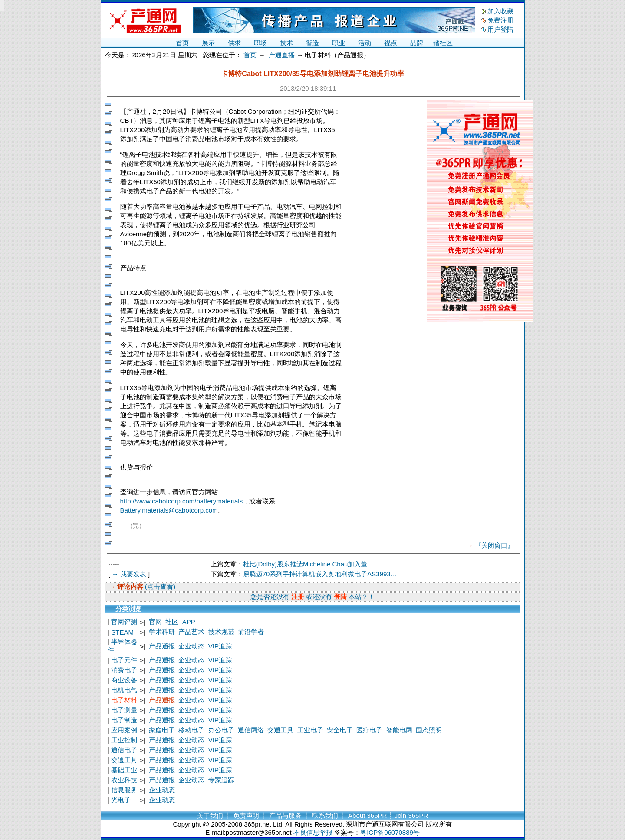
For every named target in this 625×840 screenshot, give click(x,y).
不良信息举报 (313, 832)
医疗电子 (369, 730)
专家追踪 (221, 780)
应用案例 (124, 730)
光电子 (121, 800)
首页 (182, 43)
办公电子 (221, 730)
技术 (286, 43)
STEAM (122, 632)
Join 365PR (411, 815)
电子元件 (124, 660)
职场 (260, 43)
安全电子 (340, 730)
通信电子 (124, 750)
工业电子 (310, 730)
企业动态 (191, 646)
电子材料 (124, 700)
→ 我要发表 (129, 574)
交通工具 (280, 730)
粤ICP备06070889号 (390, 832)
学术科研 (162, 632)
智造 (312, 43)
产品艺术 (191, 632)
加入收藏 (500, 11)
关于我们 (210, 815)
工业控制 (124, 740)
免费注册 (500, 20)
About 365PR (367, 815)
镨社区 (443, 43)
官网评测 (124, 622)
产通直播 (282, 55)
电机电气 (124, 690)
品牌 (417, 43)
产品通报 (162, 646)
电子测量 (124, 710)
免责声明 (246, 815)
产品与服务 (285, 815)
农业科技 (124, 780)
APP (189, 622)
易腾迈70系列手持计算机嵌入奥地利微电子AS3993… (320, 574)
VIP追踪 (220, 646)
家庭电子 (162, 730)
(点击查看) (159, 587)
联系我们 (325, 815)
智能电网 (399, 730)
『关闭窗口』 (494, 545)
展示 (208, 43)
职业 (339, 43)
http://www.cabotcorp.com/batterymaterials (182, 501)
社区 (172, 622)
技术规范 (221, 632)
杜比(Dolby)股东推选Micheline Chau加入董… (309, 564)
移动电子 (191, 730)
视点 (391, 43)
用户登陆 (500, 29)
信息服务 (124, 790)
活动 (365, 43)
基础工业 (124, 770)
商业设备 (124, 680)
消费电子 (124, 670)
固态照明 (429, 730)
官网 (155, 622)
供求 (234, 43)
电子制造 (124, 720)
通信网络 (251, 730)
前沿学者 (251, 632)
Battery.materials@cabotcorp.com (169, 510)
